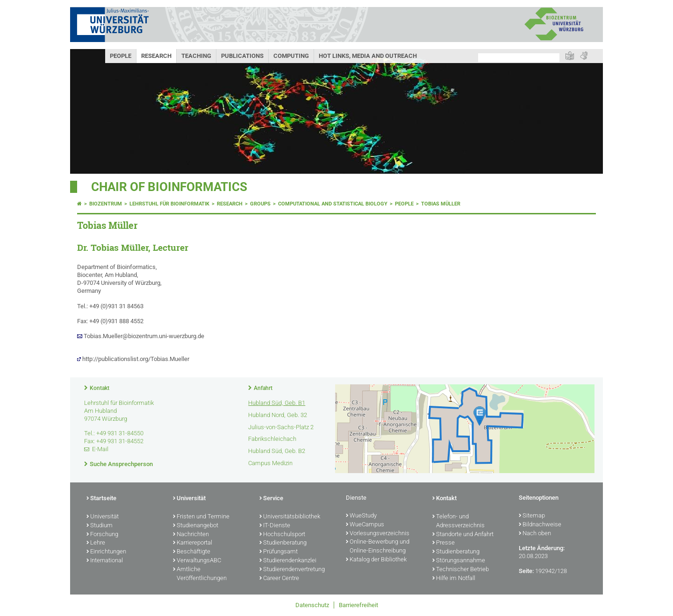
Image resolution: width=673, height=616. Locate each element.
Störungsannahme (459, 561)
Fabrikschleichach (272, 439)
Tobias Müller (441, 204)
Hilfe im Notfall (454, 579)
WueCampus (365, 525)
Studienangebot (196, 526)
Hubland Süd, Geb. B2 (277, 451)
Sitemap (532, 516)
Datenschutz (312, 605)
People (121, 56)
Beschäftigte (192, 552)
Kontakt (100, 388)
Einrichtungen (106, 552)
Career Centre (279, 579)
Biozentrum (106, 204)
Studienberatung (283, 543)
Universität (103, 517)
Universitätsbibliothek (290, 517)
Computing (291, 56)
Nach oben (535, 534)
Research (156, 56)
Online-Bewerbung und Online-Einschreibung (378, 547)
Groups (260, 204)
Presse (444, 543)
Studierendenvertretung (292, 570)
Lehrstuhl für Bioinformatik (169, 204)
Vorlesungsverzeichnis (378, 534)
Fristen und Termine (201, 517)
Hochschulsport (282, 535)
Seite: (526, 571)
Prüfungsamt (279, 552)
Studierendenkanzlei (288, 561)
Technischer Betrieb (461, 570)
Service (271, 499)
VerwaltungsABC (197, 561)
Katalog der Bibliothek (376, 560)
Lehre (96, 543)
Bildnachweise (540, 525)
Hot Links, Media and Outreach (368, 56)
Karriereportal (193, 543)
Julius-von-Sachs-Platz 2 (281, 427)
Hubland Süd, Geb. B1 (277, 403)
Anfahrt (263, 388)
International (105, 561)
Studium (100, 526)
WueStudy (361, 516)
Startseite (101, 499)
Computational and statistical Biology (333, 204)
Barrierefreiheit (358, 605)
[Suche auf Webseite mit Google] (519, 58)
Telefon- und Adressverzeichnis (458, 521)
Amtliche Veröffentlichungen (200, 574)
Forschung (102, 535)
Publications (242, 56)
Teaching (196, 56)
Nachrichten (191, 535)
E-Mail (100, 449)
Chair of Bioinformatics (169, 187)
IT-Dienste (275, 526)
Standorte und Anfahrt (463, 535)
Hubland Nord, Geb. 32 (278, 415)
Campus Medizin (270, 463)
